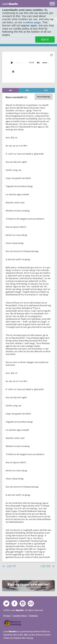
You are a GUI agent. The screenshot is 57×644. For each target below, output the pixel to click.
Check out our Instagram (23, 603)
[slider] (21, 63)
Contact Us (31, 603)
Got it (45, 40)
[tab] (10, 90)
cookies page (32, 22)
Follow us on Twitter (6, 603)
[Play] (12, 63)
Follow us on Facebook (14, 603)
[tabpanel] (28, 327)
